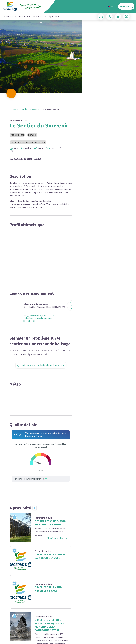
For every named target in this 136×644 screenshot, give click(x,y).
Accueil (16, 109)
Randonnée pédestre (30, 109)
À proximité (54, 17)
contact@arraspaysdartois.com (37, 318)
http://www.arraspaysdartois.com (38, 316)
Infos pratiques (39, 17)
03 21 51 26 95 (29, 321)
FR (112, 6)
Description (24, 17)
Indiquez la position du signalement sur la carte (41, 365)
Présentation (10, 17)
